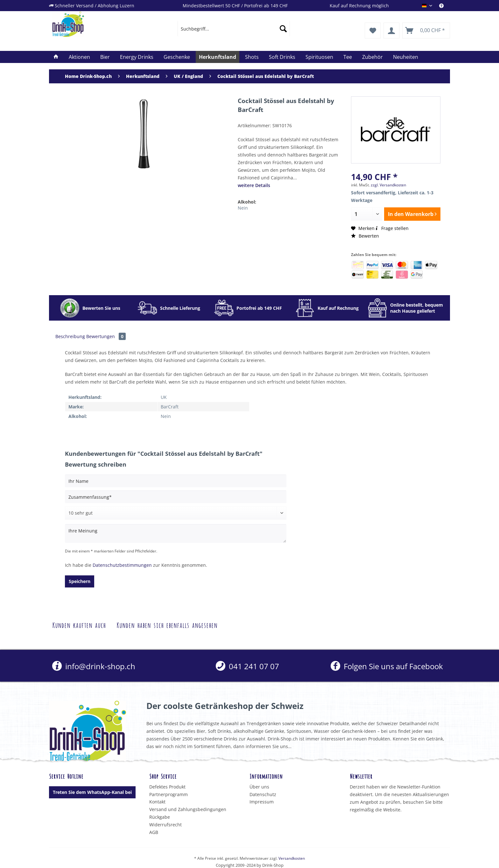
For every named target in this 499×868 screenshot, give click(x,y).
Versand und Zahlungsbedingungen (188, 809)
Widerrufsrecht (165, 825)
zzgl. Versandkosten (388, 185)
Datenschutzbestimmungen (122, 565)
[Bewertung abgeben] (176, 513)
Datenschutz (263, 794)
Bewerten (365, 236)
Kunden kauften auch (79, 625)
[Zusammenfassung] (176, 497)
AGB (154, 832)
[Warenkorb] (426, 31)
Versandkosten (292, 858)
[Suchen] (283, 29)
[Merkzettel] (373, 31)
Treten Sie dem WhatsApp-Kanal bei (92, 792)
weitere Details (254, 185)
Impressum (262, 802)
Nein (243, 208)
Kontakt (157, 802)
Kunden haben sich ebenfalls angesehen (167, 625)
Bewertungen (106, 336)
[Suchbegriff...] (234, 29)
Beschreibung (70, 336)
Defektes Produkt (167, 787)
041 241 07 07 (247, 666)
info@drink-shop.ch (94, 666)
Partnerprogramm (169, 794)
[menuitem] (445, 6)
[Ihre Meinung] (176, 534)
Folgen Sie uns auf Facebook (387, 666)
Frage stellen (392, 228)
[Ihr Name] (176, 481)
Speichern (80, 581)
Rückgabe (160, 817)
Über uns (259, 787)
